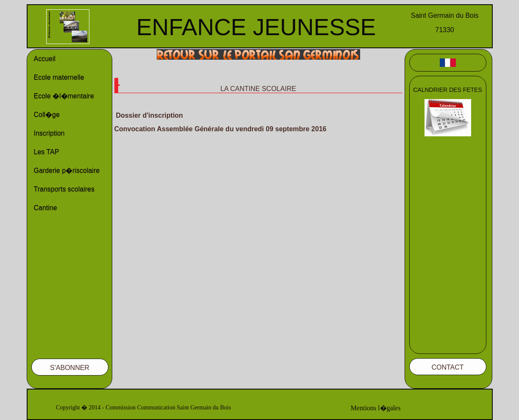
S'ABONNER (70, 368)
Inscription (49, 133)
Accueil (45, 59)
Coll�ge (47, 115)
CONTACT (447, 367)
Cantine (46, 208)
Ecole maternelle (59, 77)
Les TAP (47, 152)
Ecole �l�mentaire (64, 96)
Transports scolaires (64, 189)
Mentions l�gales (376, 408)
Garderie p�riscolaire (67, 170)
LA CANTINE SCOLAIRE (258, 89)
